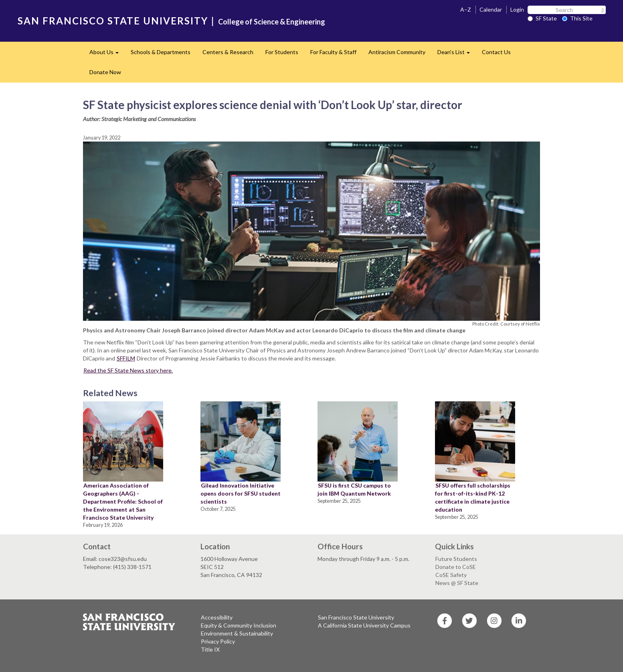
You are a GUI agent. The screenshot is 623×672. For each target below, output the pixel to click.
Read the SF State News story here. (128, 370)
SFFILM (126, 358)
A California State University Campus (364, 625)
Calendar (491, 9)
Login (517, 9)
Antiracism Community (397, 52)
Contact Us (496, 52)
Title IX (210, 649)
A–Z (466, 9)
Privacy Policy (218, 641)
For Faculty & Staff (333, 52)
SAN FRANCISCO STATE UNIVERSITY (113, 21)
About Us (107, 54)
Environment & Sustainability (237, 633)
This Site (577, 18)
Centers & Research (228, 52)
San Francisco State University (356, 617)
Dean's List (457, 54)
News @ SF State (457, 583)
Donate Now (105, 72)
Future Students (456, 559)
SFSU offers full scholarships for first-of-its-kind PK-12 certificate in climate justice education (473, 497)
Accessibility (217, 617)
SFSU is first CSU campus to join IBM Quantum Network (354, 489)
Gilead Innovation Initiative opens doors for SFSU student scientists (241, 493)
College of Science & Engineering (272, 22)
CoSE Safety (451, 575)
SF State (542, 18)
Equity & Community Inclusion (239, 625)
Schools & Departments (161, 52)
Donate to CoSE (456, 567)
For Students (282, 52)
